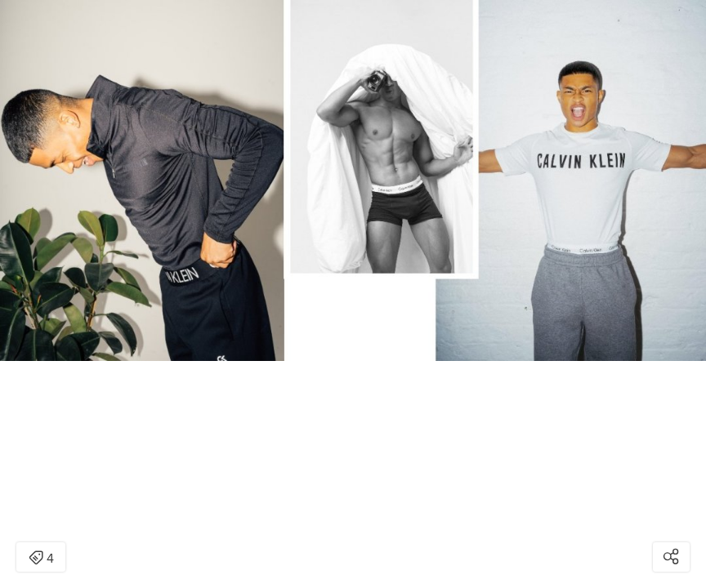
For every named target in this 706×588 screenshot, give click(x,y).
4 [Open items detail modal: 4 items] (41, 559)
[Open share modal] (671, 557)
